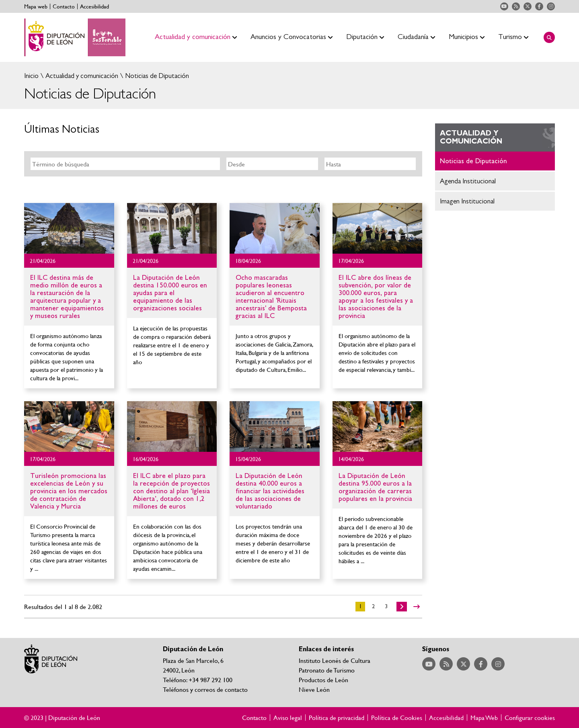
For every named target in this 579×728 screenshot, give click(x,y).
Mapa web (36, 6)
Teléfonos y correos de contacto (205, 689)
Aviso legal (288, 718)
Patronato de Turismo (327, 670)
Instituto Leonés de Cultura (335, 660)
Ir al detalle (69, 228)
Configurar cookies (530, 718)
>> (417, 607)
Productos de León (323, 680)
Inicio (31, 76)
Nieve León (314, 689)
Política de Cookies (397, 718)
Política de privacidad (337, 718)
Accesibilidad (94, 6)
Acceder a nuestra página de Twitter (528, 6)
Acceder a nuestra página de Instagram (551, 6)
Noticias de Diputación (156, 76)
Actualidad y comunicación (81, 76)
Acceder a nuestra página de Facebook (539, 6)
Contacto (64, 6)
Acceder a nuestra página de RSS (516, 6)
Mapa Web (484, 718)
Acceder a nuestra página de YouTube (504, 6)
